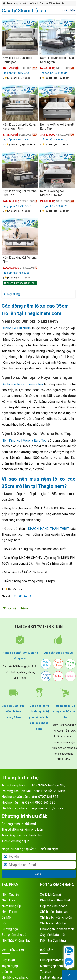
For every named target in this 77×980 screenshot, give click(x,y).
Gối (4, 923)
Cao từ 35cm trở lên (52, 3)
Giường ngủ (10, 929)
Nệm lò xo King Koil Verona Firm (20, 260)
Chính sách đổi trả (53, 923)
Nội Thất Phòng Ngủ (16, 941)
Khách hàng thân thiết (55, 900)
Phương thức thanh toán (57, 929)
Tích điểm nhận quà (15, 841)
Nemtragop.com (51, 966)
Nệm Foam (9, 912)
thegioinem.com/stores (46, 808)
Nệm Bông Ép (11, 906)
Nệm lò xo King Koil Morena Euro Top (52, 193)
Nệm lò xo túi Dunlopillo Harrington (17, 60)
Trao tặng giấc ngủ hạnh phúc (22, 835)
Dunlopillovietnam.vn (55, 960)
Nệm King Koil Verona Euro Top (24, 440)
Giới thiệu (8, 960)
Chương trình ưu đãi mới (19, 824)
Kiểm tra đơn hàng (53, 941)
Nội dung (14, 294)
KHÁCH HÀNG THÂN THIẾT (48, 529)
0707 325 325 (48, 797)
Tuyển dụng (10, 966)
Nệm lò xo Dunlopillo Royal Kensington (57, 60)
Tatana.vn (47, 972)
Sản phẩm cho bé (14, 935)
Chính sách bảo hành (55, 912)
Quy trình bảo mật (53, 935)
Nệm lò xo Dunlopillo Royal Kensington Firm (19, 127)
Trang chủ (13, 3)
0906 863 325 (45, 802)
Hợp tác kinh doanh (54, 906)
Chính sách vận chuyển (56, 918)
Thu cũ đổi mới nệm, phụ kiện (22, 830)
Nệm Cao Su (10, 895)
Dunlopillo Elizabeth (16, 328)
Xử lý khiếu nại (50, 895)
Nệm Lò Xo (29, 3)
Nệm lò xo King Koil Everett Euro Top (57, 127)
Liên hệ (7, 972)
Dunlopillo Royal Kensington (22, 384)
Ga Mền (7, 918)
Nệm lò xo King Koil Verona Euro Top (20, 193)
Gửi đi (38, 874)
